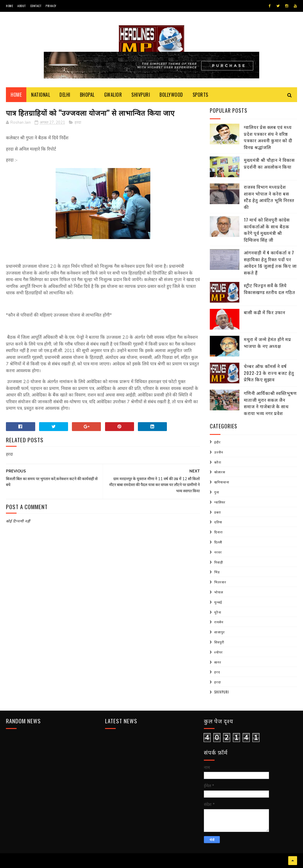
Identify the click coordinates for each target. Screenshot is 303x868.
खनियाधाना (222, 482)
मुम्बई (218, 602)
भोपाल (219, 592)
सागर (218, 662)
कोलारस (220, 472)
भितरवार (220, 582)
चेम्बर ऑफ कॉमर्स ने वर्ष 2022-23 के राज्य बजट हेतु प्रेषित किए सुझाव (269, 373)
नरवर (218, 552)
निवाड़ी (219, 562)
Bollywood (171, 95)
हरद (217, 672)
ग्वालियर (220, 502)
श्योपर (219, 652)
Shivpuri (141, 95)
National (41, 95)
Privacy (51, 6)
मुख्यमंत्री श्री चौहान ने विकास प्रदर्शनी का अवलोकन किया (269, 163)
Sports (200, 95)
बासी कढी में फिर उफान (265, 312)
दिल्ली (218, 542)
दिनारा (219, 532)
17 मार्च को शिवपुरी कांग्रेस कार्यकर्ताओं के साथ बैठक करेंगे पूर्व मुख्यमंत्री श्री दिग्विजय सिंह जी (267, 230)
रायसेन (219, 622)
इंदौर (217, 442)
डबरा (218, 512)
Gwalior (113, 95)
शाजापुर (220, 632)
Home (9, 6)
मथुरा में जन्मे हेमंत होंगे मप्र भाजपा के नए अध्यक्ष (267, 342)
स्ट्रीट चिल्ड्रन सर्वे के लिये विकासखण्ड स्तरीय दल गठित (270, 289)
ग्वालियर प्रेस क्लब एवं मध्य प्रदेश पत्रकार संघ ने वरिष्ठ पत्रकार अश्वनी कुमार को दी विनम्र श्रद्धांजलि (268, 137)
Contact (36, 6)
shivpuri (222, 692)
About (22, 6)
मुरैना (218, 612)
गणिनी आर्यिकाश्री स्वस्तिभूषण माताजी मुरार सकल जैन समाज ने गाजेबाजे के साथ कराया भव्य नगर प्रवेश (270, 403)
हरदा (78, 122)
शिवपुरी (219, 642)
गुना (217, 492)
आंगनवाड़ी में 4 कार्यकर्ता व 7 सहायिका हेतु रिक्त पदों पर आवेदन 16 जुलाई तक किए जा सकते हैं (270, 262)
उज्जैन (219, 452)
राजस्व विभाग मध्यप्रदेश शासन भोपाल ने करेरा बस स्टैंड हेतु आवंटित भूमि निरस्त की (269, 197)
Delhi (65, 95)
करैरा (218, 462)
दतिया (218, 522)
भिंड (217, 572)
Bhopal (87, 95)
